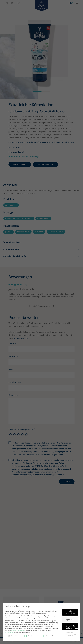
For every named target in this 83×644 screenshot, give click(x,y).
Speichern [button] (70, 619)
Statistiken (29, 636)
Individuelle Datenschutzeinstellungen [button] (72, 627)
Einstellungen (9, 632)
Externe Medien (48, 636)
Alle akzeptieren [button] (71, 612)
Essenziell (13, 636)
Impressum (70, 636)
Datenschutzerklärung (18, 630)
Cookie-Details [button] (70, 632)
